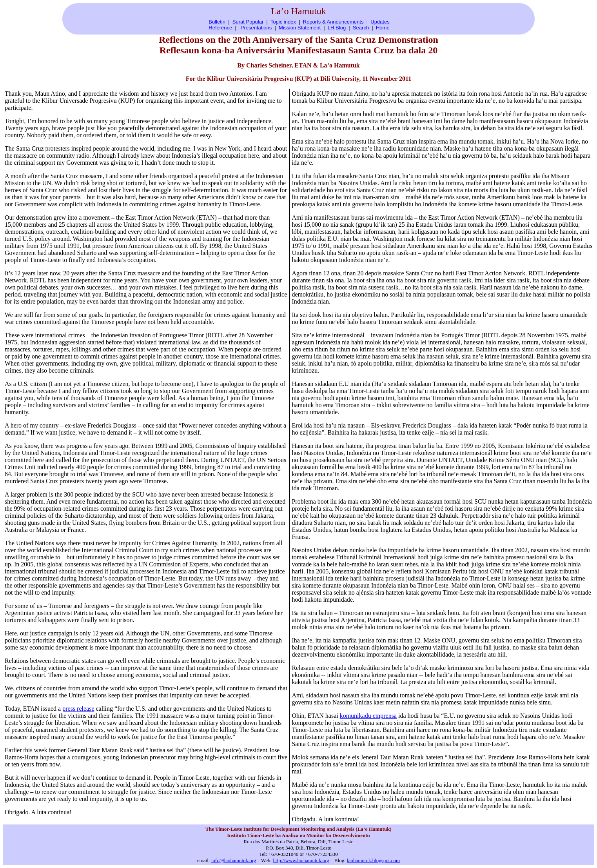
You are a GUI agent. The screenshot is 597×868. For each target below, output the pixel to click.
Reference (220, 28)
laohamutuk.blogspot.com (373, 860)
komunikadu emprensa (368, 716)
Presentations (256, 28)
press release (78, 709)
